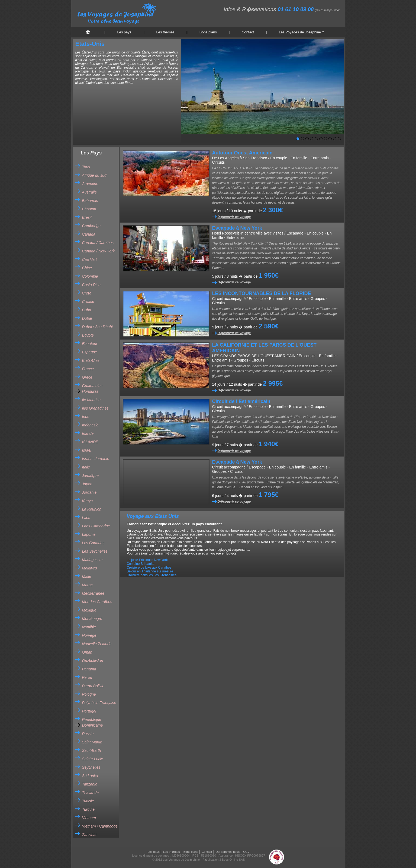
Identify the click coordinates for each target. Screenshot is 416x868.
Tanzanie (90, 784)
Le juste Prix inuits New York (147, 560)
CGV (246, 852)
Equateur (90, 344)
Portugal (89, 711)
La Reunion (92, 509)
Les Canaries (93, 543)
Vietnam (89, 818)
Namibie (89, 627)
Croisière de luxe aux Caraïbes (149, 568)
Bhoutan (89, 209)
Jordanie (89, 492)
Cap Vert (90, 259)
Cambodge (91, 226)
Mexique (89, 610)
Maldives (90, 568)
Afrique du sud (94, 175)
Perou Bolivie (93, 686)
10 (339, 139)
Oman (87, 652)
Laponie (89, 534)
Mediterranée (93, 593)
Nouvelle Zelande (97, 644)
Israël (87, 450)
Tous (86, 167)
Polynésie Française (99, 703)
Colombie (90, 276)
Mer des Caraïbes (97, 602)
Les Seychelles (95, 551)
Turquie (88, 809)
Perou (87, 677)
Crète (87, 293)
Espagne (90, 352)
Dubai (87, 318)
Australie (89, 192)
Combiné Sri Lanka (141, 564)
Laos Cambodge (96, 526)
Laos (86, 518)
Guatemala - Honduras (93, 389)
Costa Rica (91, 285)
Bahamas (90, 201)
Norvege (89, 635)
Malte (87, 576)
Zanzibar (89, 835)
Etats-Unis (91, 360)
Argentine (90, 184)
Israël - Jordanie (96, 459)
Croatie (88, 302)
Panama (89, 669)
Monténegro (92, 619)
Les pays (124, 32)
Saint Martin (92, 742)
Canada (89, 234)
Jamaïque (90, 476)
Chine (87, 268)
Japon (87, 484)
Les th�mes (172, 852)
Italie (86, 467)
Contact (248, 32)
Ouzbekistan (93, 661)
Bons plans (208, 32)
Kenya (88, 501)
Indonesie (90, 425)
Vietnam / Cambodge (100, 826)
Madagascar (93, 560)
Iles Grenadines (95, 408)
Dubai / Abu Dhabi (97, 327)
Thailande (91, 793)
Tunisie (88, 801)
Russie (88, 734)
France (88, 369)
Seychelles (91, 767)
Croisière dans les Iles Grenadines (152, 575)
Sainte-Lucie (93, 759)
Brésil (87, 217)
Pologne (89, 694)
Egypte (88, 335)
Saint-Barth (92, 750)
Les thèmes (165, 32)
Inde (86, 417)
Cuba (87, 310)
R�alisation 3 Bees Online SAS (224, 860)
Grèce (87, 377)
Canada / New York (98, 251)
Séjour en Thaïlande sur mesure (150, 571)
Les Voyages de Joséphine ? (301, 32)
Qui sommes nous (228, 852)
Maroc (87, 585)
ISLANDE (90, 442)
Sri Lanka (90, 776)
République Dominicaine (93, 722)
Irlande (88, 433)
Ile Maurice (91, 400)
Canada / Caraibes (98, 243)
